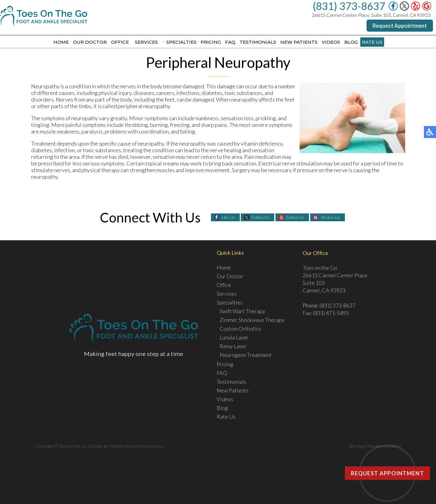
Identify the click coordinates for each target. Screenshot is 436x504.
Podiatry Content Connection (137, 446)
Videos (331, 42)
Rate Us (372, 42)
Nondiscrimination (384, 446)
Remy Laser (233, 346)
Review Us (331, 217)
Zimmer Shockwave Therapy (252, 320)
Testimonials (258, 42)
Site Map (356, 446)
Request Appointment (400, 26)
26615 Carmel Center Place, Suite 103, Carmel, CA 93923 (371, 15)
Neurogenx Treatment (246, 355)
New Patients (299, 42)
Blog (351, 42)
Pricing (211, 42)
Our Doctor (90, 42)
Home (61, 42)
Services (146, 42)
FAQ (230, 42)
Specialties (181, 42)
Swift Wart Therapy (242, 311)
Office (120, 42)
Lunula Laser (234, 337)
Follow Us (261, 217)
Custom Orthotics (240, 329)
